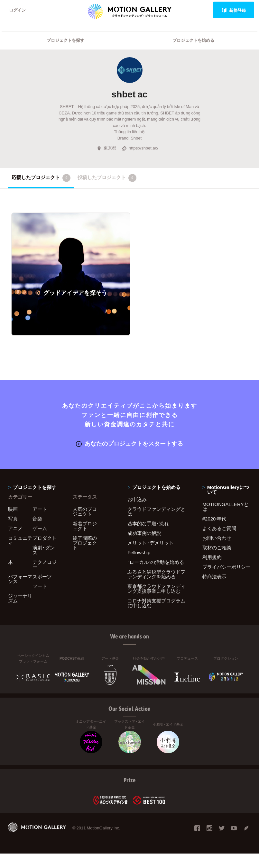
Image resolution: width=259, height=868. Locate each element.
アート (40, 509)
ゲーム (40, 528)
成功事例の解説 (144, 533)
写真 (13, 519)
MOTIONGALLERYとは (226, 506)
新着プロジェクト (85, 526)
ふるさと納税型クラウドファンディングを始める (156, 574)
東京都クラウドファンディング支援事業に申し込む (156, 588)
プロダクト (45, 538)
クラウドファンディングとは (156, 511)
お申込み (137, 499)
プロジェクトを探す (65, 40)
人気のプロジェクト (85, 511)
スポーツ (42, 576)
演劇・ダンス (44, 550)
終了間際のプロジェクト (85, 543)
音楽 (37, 519)
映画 (13, 509)
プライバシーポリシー (227, 567)
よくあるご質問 (219, 528)
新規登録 (234, 10)
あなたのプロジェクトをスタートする (129, 443)
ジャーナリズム (20, 598)
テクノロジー (45, 564)
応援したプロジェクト (41, 178)
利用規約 (212, 557)
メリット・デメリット (151, 543)
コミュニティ (20, 540)
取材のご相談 (217, 547)
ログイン (17, 10)
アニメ (15, 528)
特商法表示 (214, 576)
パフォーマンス (20, 579)
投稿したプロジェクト (107, 178)
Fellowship (139, 552)
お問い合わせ (217, 538)
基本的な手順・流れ (148, 523)
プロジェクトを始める (193, 40)
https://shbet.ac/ (140, 148)
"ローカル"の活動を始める (156, 562)
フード (40, 586)
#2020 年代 (214, 519)
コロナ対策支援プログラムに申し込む (156, 603)
